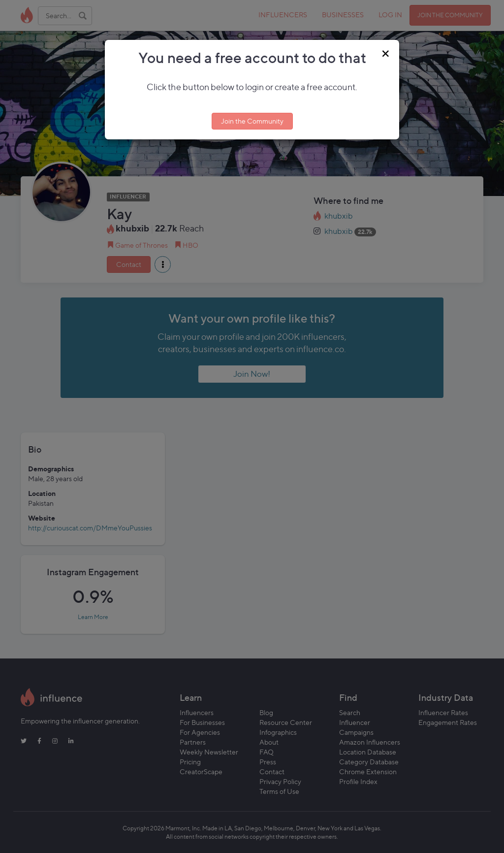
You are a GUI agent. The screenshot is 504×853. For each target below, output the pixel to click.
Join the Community (252, 121)
